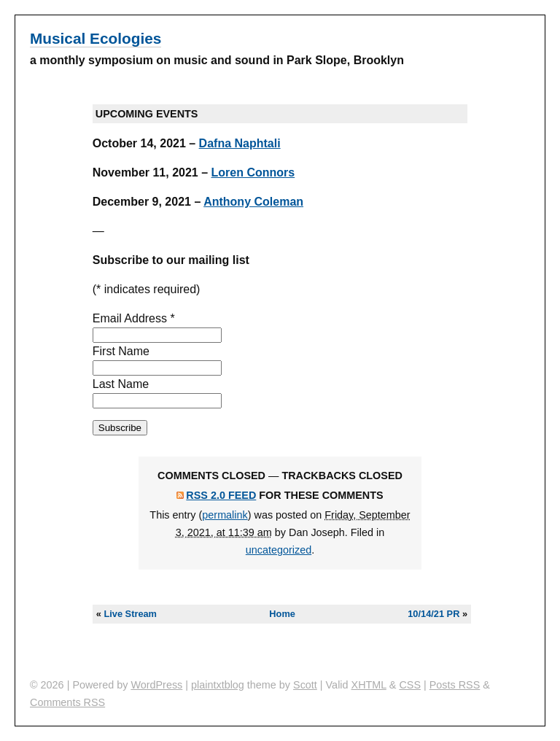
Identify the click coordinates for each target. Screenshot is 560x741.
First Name (121, 351)
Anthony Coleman (253, 202)
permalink (225, 515)
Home (282, 614)
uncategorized (279, 550)
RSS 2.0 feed (221, 495)
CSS (410, 685)
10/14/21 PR (433, 614)
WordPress (156, 685)
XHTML (369, 685)
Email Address (134, 318)
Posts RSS (455, 685)
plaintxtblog (218, 685)
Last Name (121, 384)
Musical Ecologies (96, 38)
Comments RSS (67, 702)
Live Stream (130, 614)
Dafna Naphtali (240, 143)
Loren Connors (253, 172)
